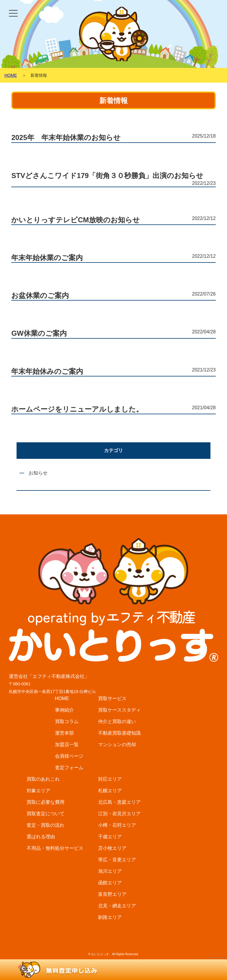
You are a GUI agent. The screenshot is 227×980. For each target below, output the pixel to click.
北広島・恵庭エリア (119, 802)
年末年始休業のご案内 (47, 258)
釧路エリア (110, 917)
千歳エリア (110, 837)
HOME (62, 698)
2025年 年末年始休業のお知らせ (66, 137)
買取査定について (46, 814)
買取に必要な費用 (46, 802)
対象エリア (38, 791)
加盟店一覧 (67, 745)
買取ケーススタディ (119, 710)
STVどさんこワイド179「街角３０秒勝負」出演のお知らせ (107, 176)
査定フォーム (69, 768)
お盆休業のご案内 (40, 295)
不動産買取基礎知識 (119, 733)
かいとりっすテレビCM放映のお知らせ (75, 220)
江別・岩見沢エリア (119, 814)
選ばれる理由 (41, 837)
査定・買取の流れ (46, 825)
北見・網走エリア (117, 906)
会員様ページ (69, 756)
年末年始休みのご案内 (47, 371)
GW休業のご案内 (39, 333)
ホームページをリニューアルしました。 (77, 409)
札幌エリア (110, 791)
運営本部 (64, 733)
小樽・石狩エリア (117, 825)
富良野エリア (112, 894)
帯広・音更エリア (117, 860)
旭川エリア (110, 871)
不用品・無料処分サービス (55, 848)
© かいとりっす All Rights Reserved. (114, 954)
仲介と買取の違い (117, 721)
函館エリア (110, 883)
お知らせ (38, 473)
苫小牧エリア (112, 848)
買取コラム (67, 721)
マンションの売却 (117, 745)
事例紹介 (64, 710)
